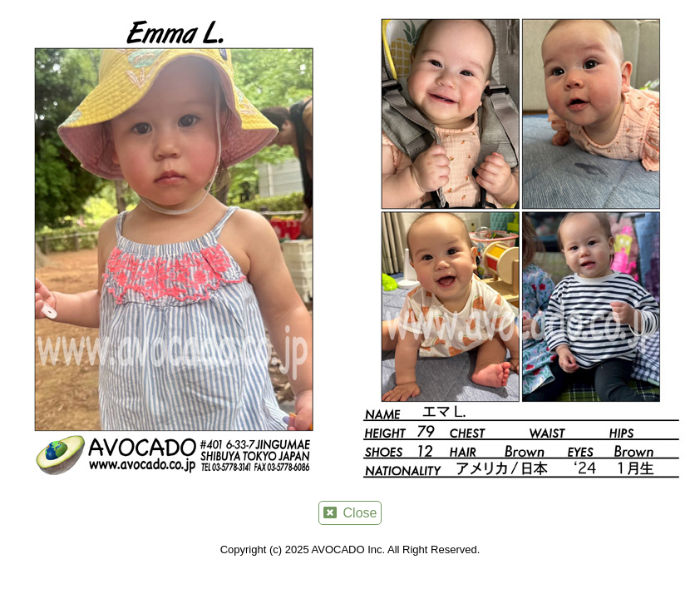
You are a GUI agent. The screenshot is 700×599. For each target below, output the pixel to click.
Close (350, 513)
